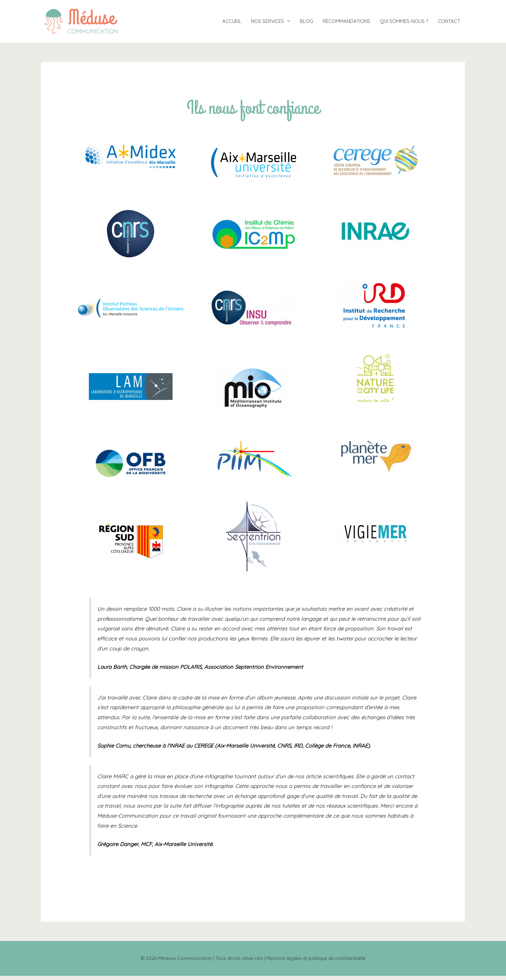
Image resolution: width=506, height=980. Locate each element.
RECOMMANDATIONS (347, 23)
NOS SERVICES (268, 23)
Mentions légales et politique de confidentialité (316, 962)
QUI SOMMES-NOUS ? (404, 23)
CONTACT (449, 23)
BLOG (306, 23)
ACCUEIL (232, 23)
